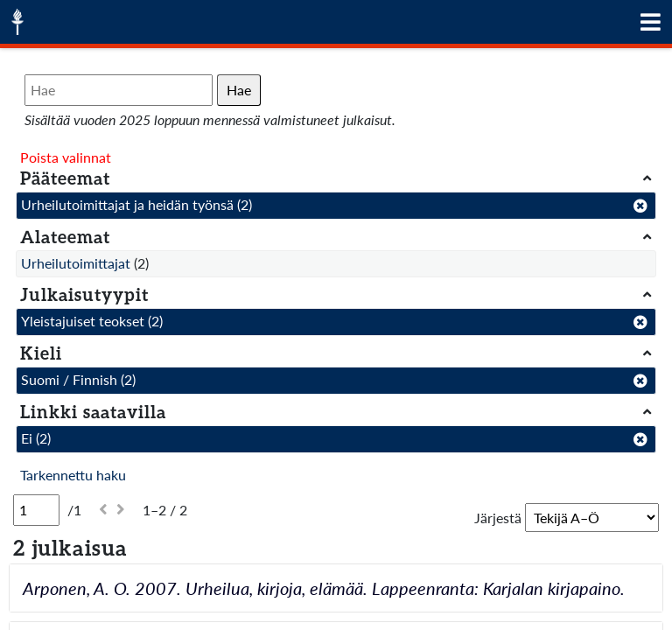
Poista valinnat (66, 157)
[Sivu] (36, 510)
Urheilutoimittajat (76, 263)
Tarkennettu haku (73, 475)
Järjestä (498, 518)
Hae (239, 90)
